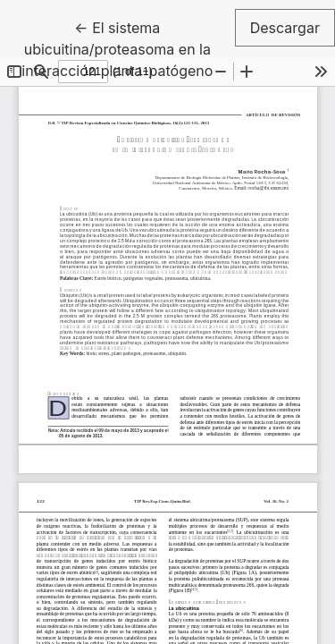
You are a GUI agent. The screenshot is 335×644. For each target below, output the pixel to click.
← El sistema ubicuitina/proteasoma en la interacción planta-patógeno (128, 48)
